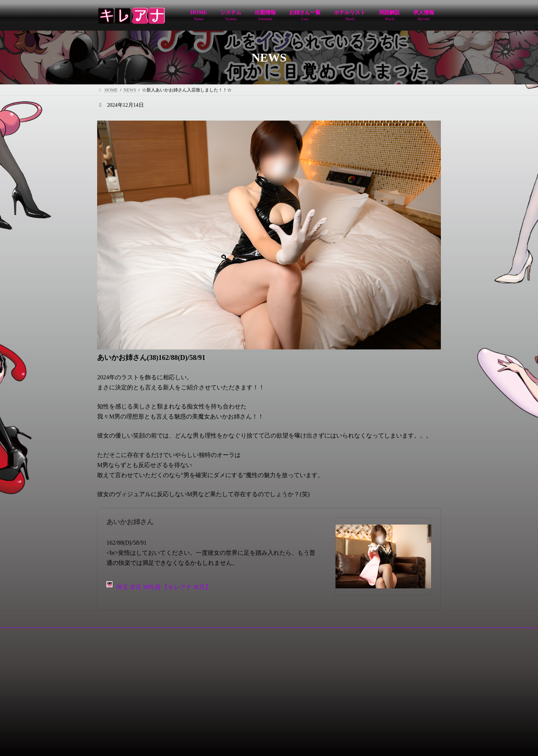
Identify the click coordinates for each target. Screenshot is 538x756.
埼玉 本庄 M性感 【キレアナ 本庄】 (159, 586)
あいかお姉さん (130, 522)
